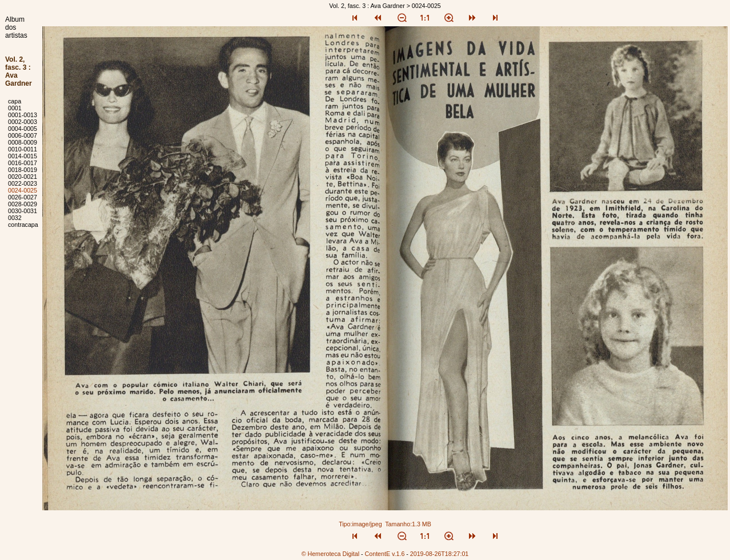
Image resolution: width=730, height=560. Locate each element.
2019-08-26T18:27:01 (440, 554)
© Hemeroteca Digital (330, 554)
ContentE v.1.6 (385, 554)
